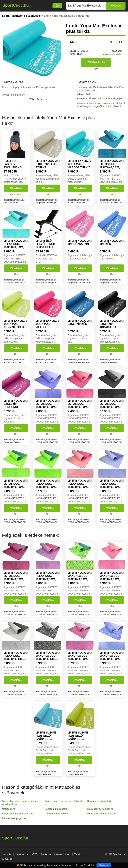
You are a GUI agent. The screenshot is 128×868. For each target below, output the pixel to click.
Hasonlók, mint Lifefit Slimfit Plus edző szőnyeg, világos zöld (78, 774)
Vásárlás (96, 62)
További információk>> (14, 95)
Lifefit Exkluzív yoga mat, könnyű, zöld (15, 324)
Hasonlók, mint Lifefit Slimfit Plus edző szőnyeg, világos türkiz (47, 774)
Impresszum (22, 854)
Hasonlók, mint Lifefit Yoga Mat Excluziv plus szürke (47, 203)
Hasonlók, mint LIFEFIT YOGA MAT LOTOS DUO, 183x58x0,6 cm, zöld (16, 522)
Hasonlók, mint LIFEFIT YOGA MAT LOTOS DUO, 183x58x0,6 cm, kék (48, 443)
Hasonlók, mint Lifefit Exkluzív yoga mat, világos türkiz (78, 203)
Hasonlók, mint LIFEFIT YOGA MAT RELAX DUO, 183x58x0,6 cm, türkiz (16, 283)
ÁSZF (34, 854)
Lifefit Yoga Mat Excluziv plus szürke (48, 164)
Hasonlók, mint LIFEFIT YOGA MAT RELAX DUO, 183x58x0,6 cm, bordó (48, 615)
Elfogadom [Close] (104, 865)
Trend (77, 854)
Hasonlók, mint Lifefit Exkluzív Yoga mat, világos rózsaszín (46, 363)
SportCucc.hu (16, 5)
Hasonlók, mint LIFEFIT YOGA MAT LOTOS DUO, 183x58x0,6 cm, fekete (112, 443)
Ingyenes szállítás (112, 54)
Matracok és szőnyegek (110, 98)
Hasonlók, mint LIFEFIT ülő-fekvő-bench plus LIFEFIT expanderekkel (47, 283)
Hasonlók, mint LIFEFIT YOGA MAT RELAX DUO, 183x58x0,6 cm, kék (112, 522)
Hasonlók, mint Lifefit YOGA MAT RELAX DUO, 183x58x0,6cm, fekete (16, 694)
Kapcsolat (7, 854)
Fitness (93, 98)
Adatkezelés (47, 854)
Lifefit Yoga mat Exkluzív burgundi (16, 404)
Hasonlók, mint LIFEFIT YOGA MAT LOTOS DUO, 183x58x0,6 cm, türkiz (112, 203)
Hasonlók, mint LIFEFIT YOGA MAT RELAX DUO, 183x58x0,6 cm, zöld (48, 522)
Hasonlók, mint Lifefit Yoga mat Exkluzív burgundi (14, 443)
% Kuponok (8, 859)
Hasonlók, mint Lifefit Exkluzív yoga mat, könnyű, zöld (14, 363)
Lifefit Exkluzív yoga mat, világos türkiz (79, 164)
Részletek (16, 188)
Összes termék (63, 854)
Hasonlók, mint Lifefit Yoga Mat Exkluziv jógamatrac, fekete (110, 363)
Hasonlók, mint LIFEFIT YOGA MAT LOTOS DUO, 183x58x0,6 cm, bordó (16, 615)
